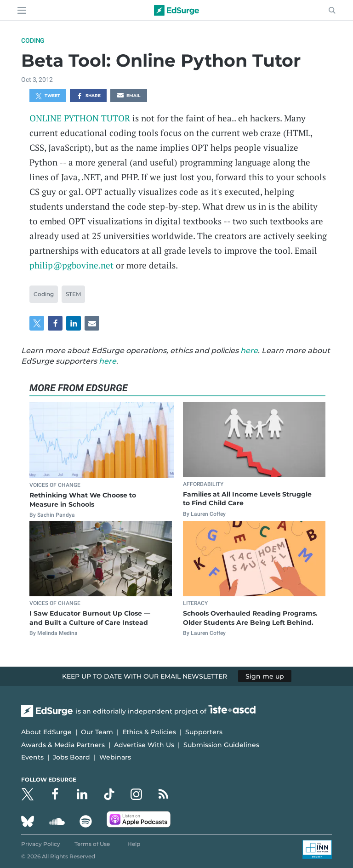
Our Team (97, 732)
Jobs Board (71, 757)
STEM (73, 294)
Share (88, 96)
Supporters (204, 732)
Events (32, 757)
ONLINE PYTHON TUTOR (80, 118)
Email (129, 96)
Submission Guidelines (221, 745)
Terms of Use (92, 844)
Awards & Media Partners (63, 745)
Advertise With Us (144, 745)
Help (134, 844)
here (249, 351)
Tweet (48, 96)
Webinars (115, 757)
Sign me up (265, 676)
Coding (33, 40)
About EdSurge (46, 732)
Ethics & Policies (149, 732)
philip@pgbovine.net (71, 265)
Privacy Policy (41, 844)
